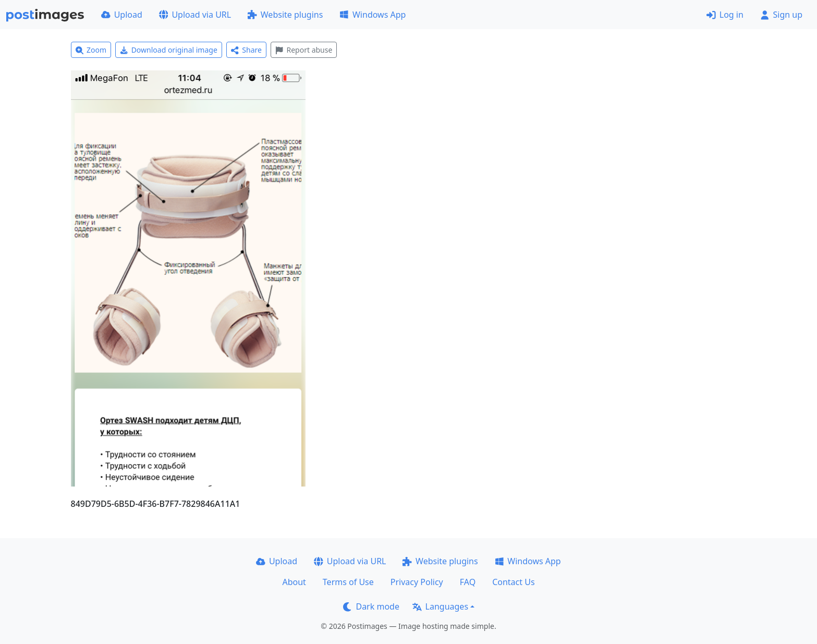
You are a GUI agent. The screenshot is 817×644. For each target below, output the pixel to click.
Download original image (169, 50)
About (294, 582)
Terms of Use (348, 582)
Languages (440, 606)
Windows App (373, 15)
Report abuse (304, 50)
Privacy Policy (417, 582)
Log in (725, 15)
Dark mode (371, 606)
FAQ (468, 582)
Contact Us (513, 582)
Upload (122, 15)
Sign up (781, 15)
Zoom (91, 50)
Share (246, 50)
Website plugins (285, 15)
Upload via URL (195, 15)
